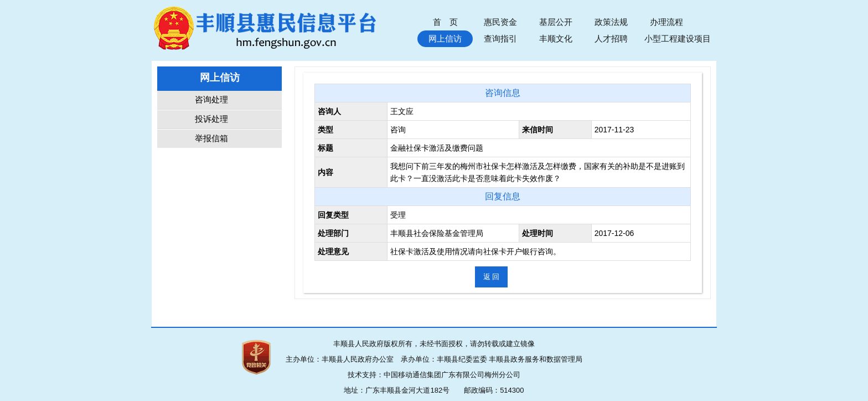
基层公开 (556, 22)
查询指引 (500, 38)
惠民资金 (500, 22)
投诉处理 (211, 119)
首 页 (445, 22)
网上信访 (445, 38)
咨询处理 (211, 100)
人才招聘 (611, 38)
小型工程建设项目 (678, 38)
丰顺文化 (556, 38)
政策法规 (611, 22)
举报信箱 (211, 138)
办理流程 (666, 22)
